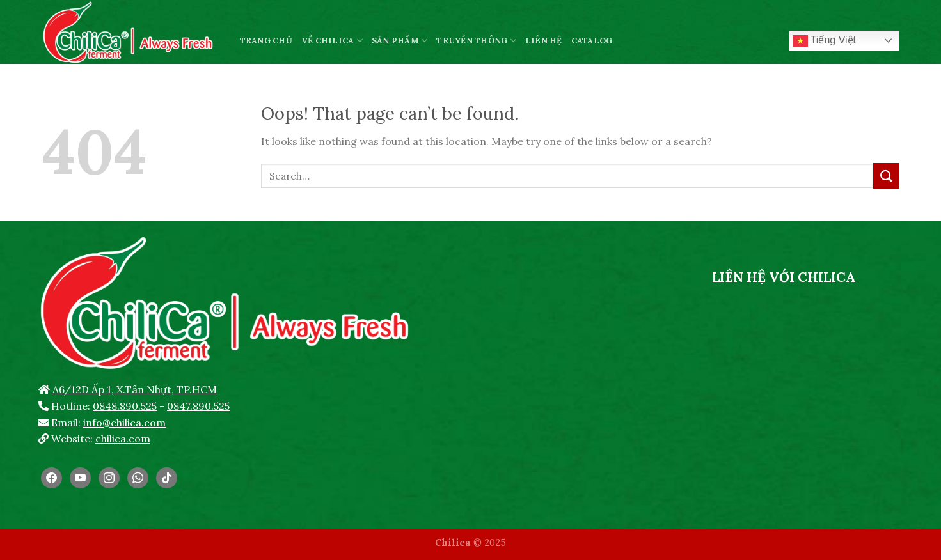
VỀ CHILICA (332, 41)
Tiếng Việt (825, 41)
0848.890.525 (125, 406)
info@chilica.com (124, 423)
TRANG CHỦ (266, 41)
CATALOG (592, 41)
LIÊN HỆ (544, 41)
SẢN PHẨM (400, 41)
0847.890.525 (198, 406)
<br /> (784, 388)
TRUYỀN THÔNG (476, 41)
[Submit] (886, 175)
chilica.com (123, 439)
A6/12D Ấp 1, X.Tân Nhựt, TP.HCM (135, 389)
